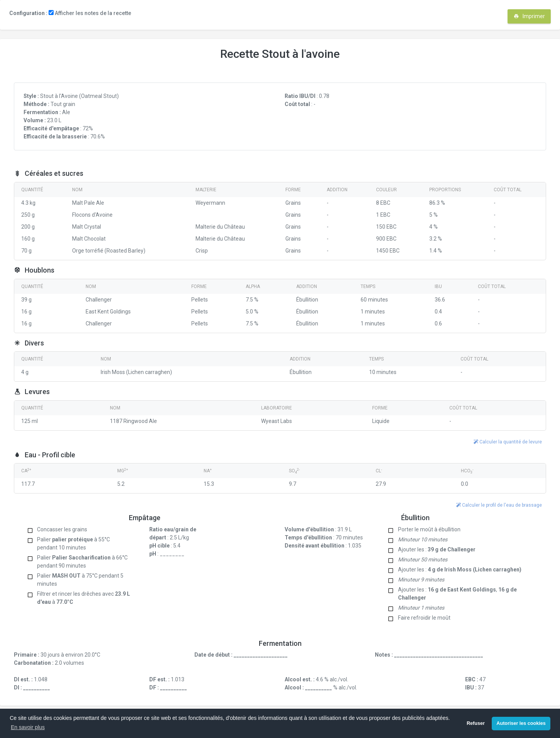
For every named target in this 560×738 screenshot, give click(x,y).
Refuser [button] (476, 723)
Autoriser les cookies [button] (521, 723)
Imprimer (529, 16)
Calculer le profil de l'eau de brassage (499, 505)
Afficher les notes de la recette (90, 13)
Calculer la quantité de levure (508, 442)
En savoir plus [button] (28, 727)
